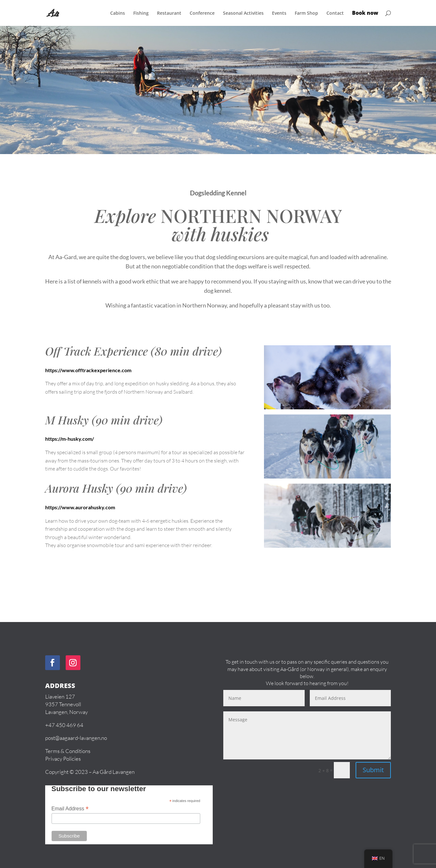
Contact (335, 13)
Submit (373, 770)
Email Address (70, 809)
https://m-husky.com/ (70, 439)
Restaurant (169, 13)
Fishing (141, 13)
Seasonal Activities (243, 13)
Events (279, 13)
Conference (202, 13)
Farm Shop (306, 13)
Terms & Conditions (68, 751)
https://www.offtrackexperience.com (88, 370)
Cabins (118, 13)
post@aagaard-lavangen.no (76, 738)
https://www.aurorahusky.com (80, 507)
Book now (365, 13)
